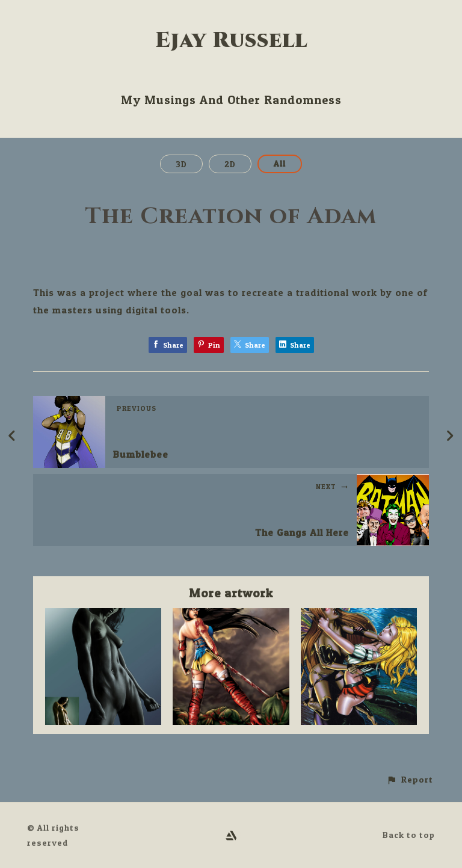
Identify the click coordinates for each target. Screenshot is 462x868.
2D (230, 164)
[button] (410, 780)
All (280, 163)
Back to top (409, 835)
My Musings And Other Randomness (231, 100)
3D (181, 164)
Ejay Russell (231, 40)
